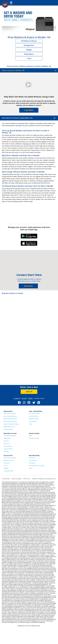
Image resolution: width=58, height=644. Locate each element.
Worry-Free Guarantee (10, 458)
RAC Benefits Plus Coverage (37, 466)
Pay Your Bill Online (34, 414)
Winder (31, 398)
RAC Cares (7, 444)
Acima (31, 468)
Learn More (29, 110)
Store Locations (8, 446)
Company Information (10, 436)
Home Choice (33, 460)
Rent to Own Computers (10, 419)
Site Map (6, 468)
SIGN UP (29, 392)
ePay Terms (27, 479)
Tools (29, 58)
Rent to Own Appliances (10, 416)
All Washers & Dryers (29, 41)
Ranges (29, 50)
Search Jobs (28, 286)
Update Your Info (34, 419)
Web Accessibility (17, 479)
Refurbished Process (9, 427)
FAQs (30, 424)
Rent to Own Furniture (10, 414)
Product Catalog (8, 429)
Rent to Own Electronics (10, 421)
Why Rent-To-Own (9, 460)
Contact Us (7, 463)
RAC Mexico (32, 463)
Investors (6, 441)
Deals (31, 436)
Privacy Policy (6, 479)
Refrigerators (29, 45)
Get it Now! (32, 458)
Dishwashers (29, 54)
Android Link (29, 237)
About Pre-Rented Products (11, 424)
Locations (17, 398)
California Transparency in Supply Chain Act (44, 479)
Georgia (24, 398)
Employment (7, 438)
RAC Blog (6, 451)
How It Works (33, 421)
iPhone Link (29, 244)
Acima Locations (8, 449)
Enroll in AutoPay (34, 416)
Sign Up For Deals (34, 438)
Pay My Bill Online (9, 471)
